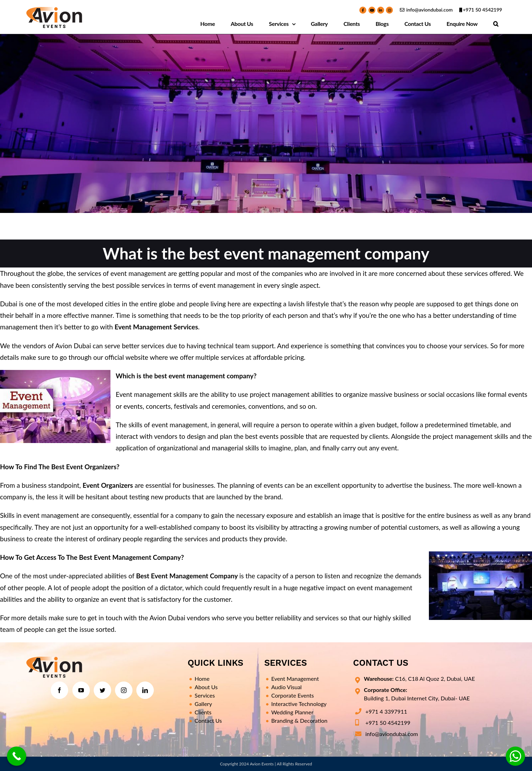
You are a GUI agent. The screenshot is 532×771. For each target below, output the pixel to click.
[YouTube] (81, 690)
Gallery (203, 704)
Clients (203, 712)
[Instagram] (124, 690)
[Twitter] (102, 690)
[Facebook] (59, 690)
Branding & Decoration (299, 720)
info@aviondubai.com (429, 10)
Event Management (295, 679)
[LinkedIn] (145, 690)
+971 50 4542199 (483, 10)
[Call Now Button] (17, 756)
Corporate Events (293, 695)
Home (202, 679)
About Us (206, 687)
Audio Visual (286, 687)
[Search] (496, 24)
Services (205, 695)
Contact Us (208, 720)
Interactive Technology (299, 704)
